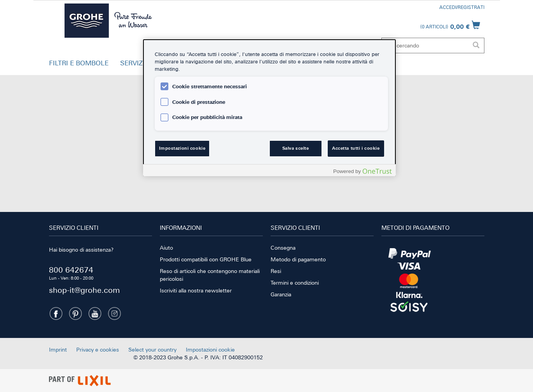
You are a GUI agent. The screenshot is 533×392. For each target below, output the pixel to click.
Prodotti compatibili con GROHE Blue (206, 259)
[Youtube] (95, 313)
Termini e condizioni (295, 283)
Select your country (152, 350)
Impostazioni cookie (210, 350)
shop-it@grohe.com (84, 290)
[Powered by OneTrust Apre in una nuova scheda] (362, 171)
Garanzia (281, 294)
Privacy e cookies (98, 350)
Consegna (283, 248)
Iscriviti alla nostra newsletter (196, 290)
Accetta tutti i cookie (356, 148)
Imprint (58, 350)
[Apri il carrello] (450, 25)
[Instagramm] (114, 313)
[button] (79, 65)
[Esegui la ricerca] (476, 45)
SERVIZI (132, 63)
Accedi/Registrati (462, 7)
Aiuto (166, 248)
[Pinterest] (75, 313)
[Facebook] (56, 313)
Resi (276, 271)
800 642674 (71, 270)
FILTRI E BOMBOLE (79, 63)
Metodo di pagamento (298, 259)
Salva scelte (296, 148)
